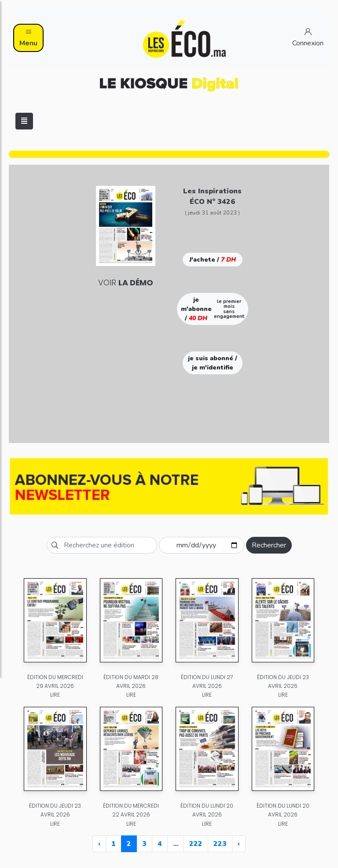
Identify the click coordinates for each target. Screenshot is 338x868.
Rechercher (269, 545)
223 (220, 844)
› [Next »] (239, 844)
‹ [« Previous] (99, 844)
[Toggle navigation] (24, 121)
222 (196, 844)
